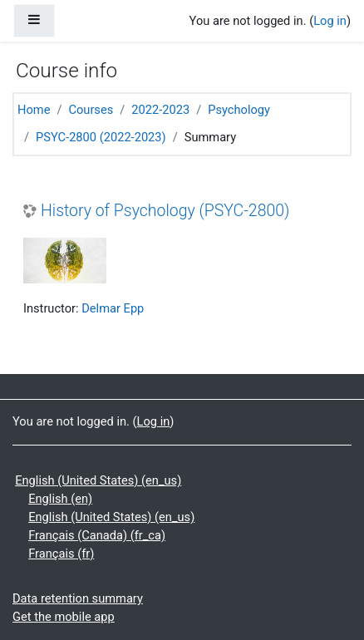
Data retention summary (78, 598)
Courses (91, 110)
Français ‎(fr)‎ (61, 554)
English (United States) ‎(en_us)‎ (98, 480)
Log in (330, 21)
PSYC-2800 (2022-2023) (101, 137)
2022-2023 (160, 110)
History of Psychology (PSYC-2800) (165, 211)
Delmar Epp (113, 308)
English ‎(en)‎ (60, 499)
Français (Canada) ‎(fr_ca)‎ (97, 535)
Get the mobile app (64, 617)
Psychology (239, 110)
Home (34, 110)
